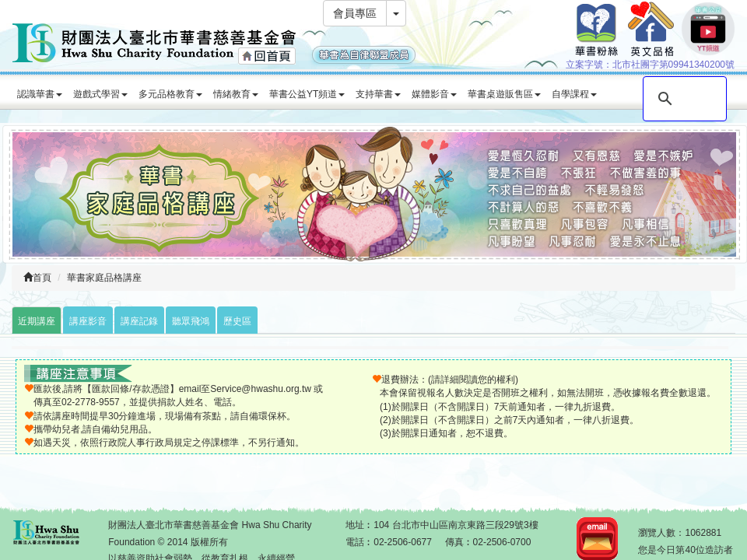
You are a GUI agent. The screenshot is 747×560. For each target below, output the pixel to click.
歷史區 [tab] (237, 321)
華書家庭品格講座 (104, 278)
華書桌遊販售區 (504, 94)
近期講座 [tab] (37, 321)
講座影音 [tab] (88, 321)
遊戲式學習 (100, 94)
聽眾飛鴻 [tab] (191, 321)
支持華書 (378, 94)
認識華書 (40, 94)
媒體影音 (434, 94)
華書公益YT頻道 (307, 94)
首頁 (37, 278)
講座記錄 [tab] (139, 321)
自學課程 (574, 94)
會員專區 (355, 13)
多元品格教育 (170, 94)
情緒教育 (236, 94)
